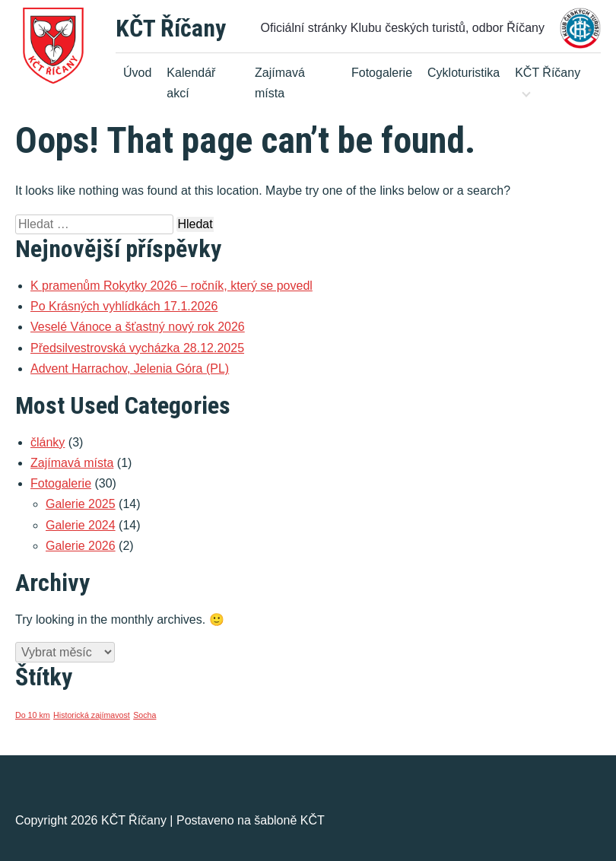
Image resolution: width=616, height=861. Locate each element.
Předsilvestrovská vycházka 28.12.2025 (137, 348)
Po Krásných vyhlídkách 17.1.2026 (124, 306)
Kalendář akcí (191, 83)
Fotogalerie (382, 73)
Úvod (137, 73)
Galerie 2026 (81, 546)
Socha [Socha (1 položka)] (144, 715)
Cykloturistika (464, 73)
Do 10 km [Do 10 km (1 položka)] (33, 715)
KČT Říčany (171, 28)
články (48, 442)
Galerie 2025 (81, 504)
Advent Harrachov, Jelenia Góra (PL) (130, 369)
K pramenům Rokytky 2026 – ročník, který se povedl (171, 286)
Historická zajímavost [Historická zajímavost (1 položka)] (92, 715)
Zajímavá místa (280, 83)
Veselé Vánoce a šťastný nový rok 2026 (138, 327)
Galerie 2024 (81, 525)
